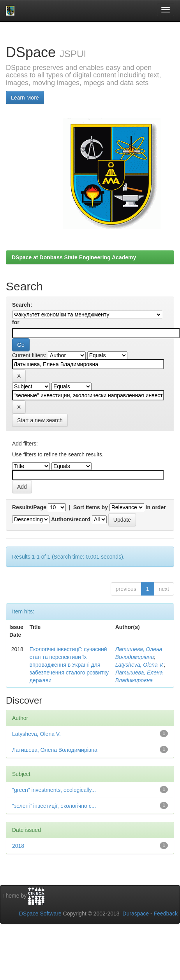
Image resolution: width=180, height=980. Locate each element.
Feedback (166, 914)
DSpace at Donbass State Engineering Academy (74, 257)
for (16, 322)
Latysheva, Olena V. (140, 665)
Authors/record (71, 519)
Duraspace (136, 914)
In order (156, 507)
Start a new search (40, 420)
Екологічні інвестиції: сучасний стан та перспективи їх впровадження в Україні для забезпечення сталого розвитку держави (69, 665)
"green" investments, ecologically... (54, 790)
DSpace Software (40, 914)
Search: (22, 305)
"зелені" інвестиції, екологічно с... (54, 806)
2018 (18, 846)
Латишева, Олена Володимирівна (55, 750)
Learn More (25, 98)
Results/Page (29, 507)
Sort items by (91, 507)
